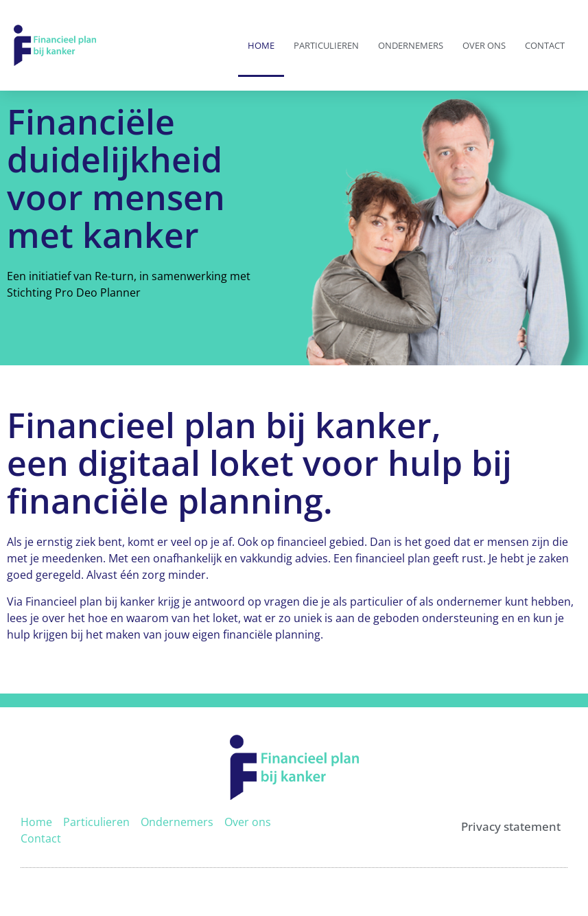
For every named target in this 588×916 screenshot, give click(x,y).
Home (261, 45)
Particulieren (326, 45)
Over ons (484, 45)
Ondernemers (411, 45)
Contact (545, 45)
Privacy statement (511, 826)
